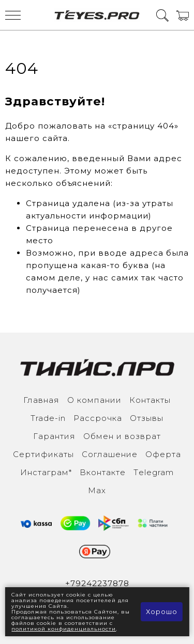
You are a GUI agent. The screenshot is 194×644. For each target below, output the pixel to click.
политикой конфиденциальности (64, 629)
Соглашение (110, 454)
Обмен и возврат (122, 436)
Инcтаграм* (46, 472)
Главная (41, 400)
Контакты (150, 400)
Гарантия (54, 436)
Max (97, 490)
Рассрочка (98, 418)
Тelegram (154, 472)
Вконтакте (103, 472)
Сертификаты (43, 454)
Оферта (163, 454)
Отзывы (147, 418)
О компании (94, 400)
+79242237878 (97, 583)
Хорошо (162, 611)
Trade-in (48, 418)
